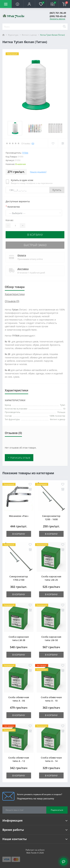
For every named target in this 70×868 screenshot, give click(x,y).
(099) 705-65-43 (58, 16)
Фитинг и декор (29, 35)
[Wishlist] (53, 143)
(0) (33, 143)
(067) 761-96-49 (58, 13)
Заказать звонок (57, 19)
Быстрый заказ (35, 245)
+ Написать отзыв (19, 458)
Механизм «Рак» (19, 516)
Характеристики (15, 294)
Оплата (22, 255)
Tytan (25, 153)
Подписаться (57, 810)
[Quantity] (15, 226)
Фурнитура (13, 35)
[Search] (64, 27)
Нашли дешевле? (38, 172)
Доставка (23, 269)
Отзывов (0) (12, 301)
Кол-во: (10, 220)
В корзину (35, 235)
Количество (13, 207)
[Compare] (63, 143)
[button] (29, 4)
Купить (57, 190)
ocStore (41, 850)
